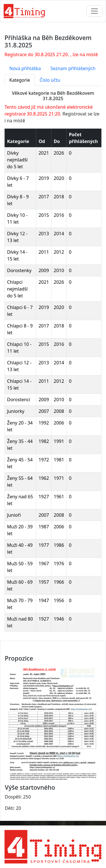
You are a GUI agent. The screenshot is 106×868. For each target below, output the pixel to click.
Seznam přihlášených (73, 68)
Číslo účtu (50, 80)
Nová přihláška (25, 68)
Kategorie (20, 80)
